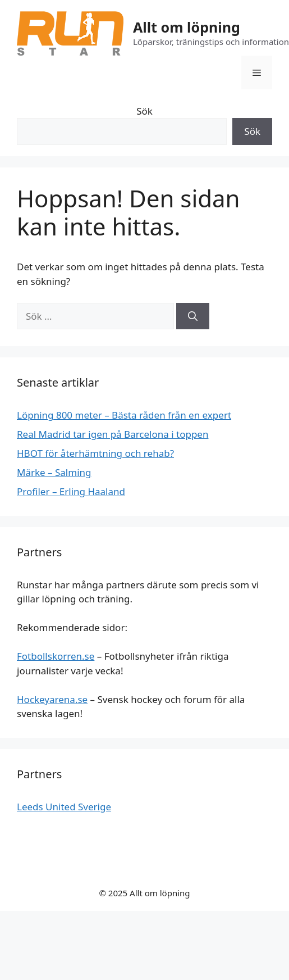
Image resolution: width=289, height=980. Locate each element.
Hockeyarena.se (52, 699)
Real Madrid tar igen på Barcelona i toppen (113, 434)
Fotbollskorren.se (56, 656)
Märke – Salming (54, 472)
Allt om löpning (187, 27)
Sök (144, 111)
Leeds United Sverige (64, 807)
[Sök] (193, 316)
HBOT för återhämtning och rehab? (95, 453)
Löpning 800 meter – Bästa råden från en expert (124, 415)
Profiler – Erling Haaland (71, 491)
